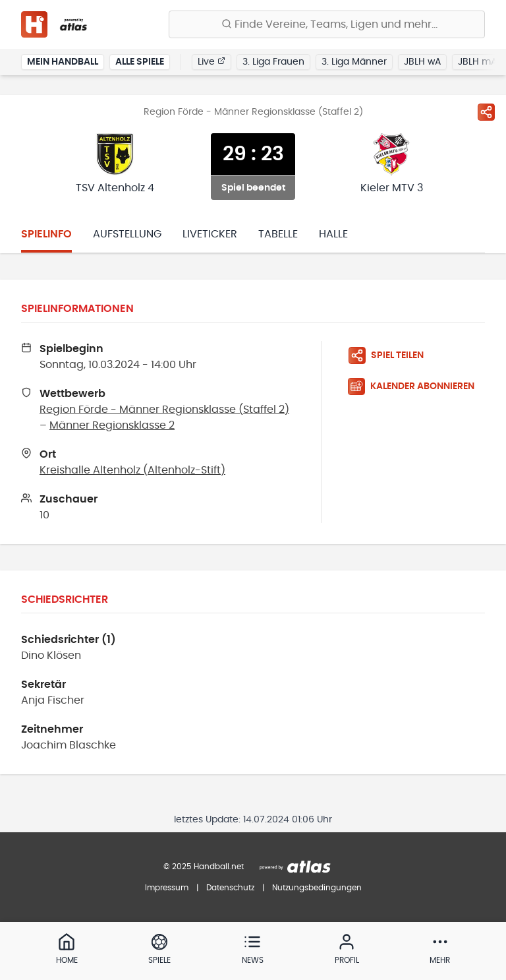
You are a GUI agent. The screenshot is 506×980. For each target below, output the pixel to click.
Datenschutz (230, 888)
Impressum (167, 888)
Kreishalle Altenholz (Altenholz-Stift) (132, 470)
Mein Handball (63, 62)
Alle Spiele (140, 62)
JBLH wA (422, 62)
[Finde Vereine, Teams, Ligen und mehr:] (327, 24)
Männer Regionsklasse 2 (112, 425)
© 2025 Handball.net (204, 867)
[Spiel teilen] (486, 112)
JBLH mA (477, 62)
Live (211, 61)
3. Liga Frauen (273, 62)
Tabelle (278, 234)
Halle (333, 234)
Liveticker (210, 234)
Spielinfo (46, 234)
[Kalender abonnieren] (416, 386)
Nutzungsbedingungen (317, 888)
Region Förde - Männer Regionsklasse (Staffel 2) (164, 410)
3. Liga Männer (354, 62)
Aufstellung (127, 234)
